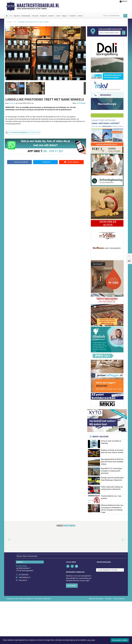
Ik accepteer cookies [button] (120, 640)
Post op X (45, 162)
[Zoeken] (125, 16)
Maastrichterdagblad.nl (38, 5)
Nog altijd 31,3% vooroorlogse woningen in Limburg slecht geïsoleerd (111, 482)
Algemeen (17, 16)
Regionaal (43, 16)
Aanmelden (72, 628)
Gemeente (35, 16)
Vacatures (73, 16)
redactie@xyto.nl (24, 620)
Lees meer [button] (91, 640)
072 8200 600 (23, 617)
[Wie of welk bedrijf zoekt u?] (110, 33)
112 (11, 16)
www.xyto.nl (23, 623)
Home (9, 22)
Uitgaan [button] (64, 16)
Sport (58, 16)
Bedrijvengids (26, 16)
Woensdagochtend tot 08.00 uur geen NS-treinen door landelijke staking (112, 467)
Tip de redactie (71, 162)
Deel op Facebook (19, 162)
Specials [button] (51, 16)
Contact (80, 16)
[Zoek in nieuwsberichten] (113, 16)
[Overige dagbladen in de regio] (110, 613)
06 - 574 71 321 (53, 151)
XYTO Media (81, 103)
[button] (6, 88)
